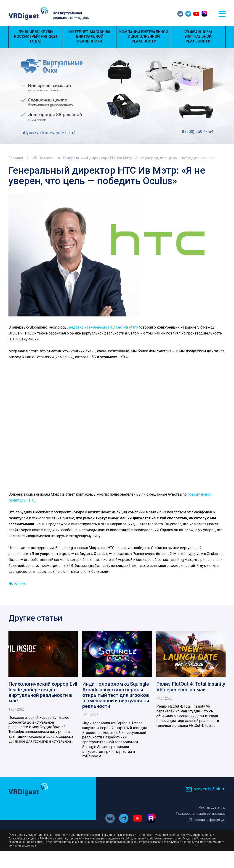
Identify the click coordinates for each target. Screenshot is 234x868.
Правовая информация (207, 820)
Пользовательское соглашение (201, 814)
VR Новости (44, 158)
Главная (16, 158)
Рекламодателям (212, 807)
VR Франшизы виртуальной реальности (198, 37)
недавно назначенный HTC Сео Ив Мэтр (103, 327)
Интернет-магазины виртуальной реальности (90, 37)
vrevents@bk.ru (206, 789)
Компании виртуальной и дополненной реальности (144, 37)
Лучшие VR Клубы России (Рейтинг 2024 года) (36, 37)
